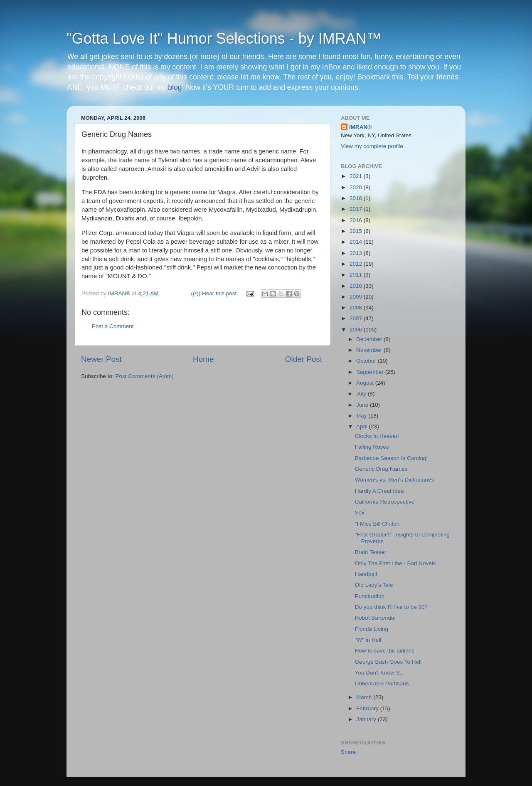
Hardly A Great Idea (379, 491)
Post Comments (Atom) (145, 376)
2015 (357, 231)
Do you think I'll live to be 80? (391, 607)
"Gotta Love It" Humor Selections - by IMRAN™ (224, 38)
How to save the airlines (385, 651)
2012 (357, 264)
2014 (357, 242)
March (365, 697)
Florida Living (372, 629)
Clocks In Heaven (377, 436)
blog (175, 87)
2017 (357, 209)
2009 (357, 297)
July (362, 394)
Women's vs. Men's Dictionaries (394, 480)
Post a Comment (113, 326)
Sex (360, 513)
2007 (357, 318)
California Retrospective (385, 502)
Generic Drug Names (381, 469)
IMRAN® (360, 127)
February (368, 708)
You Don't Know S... (380, 673)
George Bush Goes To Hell (388, 662)
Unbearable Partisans (382, 683)
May (362, 416)
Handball (366, 574)
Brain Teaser (371, 552)
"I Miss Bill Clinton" (378, 524)
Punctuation (370, 596)
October (367, 361)
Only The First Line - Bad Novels (395, 563)
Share (348, 752)
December (370, 339)
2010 (357, 286)
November (370, 350)
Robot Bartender (376, 618)
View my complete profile (372, 146)
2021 (357, 176)
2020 (357, 187)
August (366, 383)
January (367, 719)
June (363, 405)
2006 (357, 330)
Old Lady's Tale (374, 585)
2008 (357, 308)
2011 (357, 275)
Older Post (304, 359)
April (363, 426)
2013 (357, 253)
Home (203, 359)
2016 (357, 220)
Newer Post (101, 359)
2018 (357, 198)
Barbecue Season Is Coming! (392, 458)
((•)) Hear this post (214, 293)
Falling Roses (372, 447)
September (371, 372)
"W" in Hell (368, 640)
